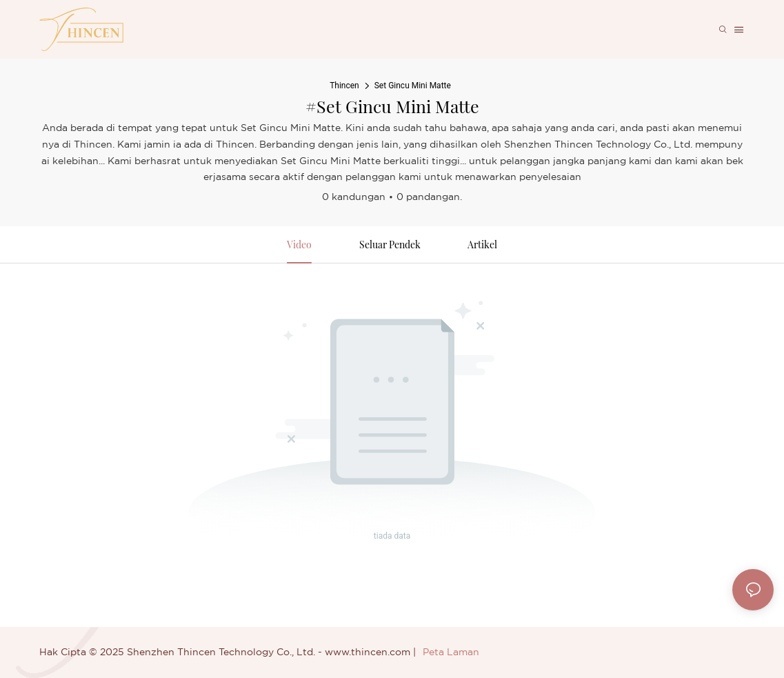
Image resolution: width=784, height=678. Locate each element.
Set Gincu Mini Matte (413, 86)
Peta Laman (451, 652)
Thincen (344, 86)
